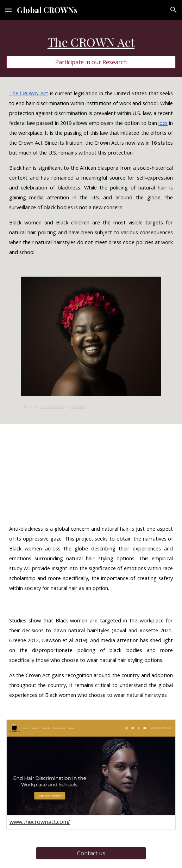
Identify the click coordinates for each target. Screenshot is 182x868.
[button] (8, 10)
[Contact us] (91, 853)
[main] (91, 42)
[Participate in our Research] (91, 62)
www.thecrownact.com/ (40, 822)
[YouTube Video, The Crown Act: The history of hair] (91, 468)
